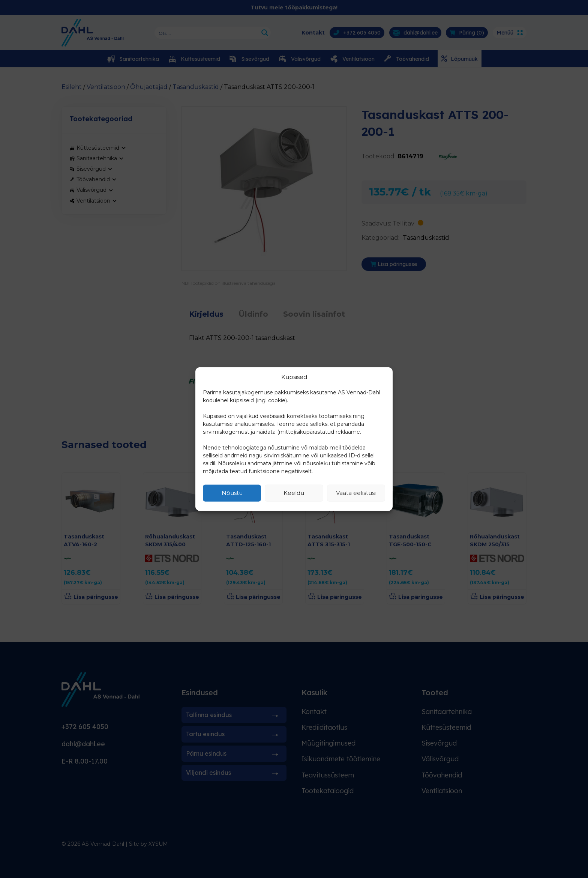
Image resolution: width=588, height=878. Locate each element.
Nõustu (232, 493)
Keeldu (294, 493)
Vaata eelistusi (356, 493)
